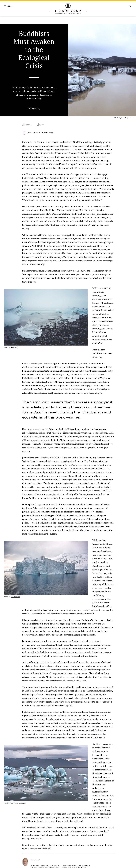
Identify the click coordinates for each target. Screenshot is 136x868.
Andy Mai (14, 347)
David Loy (35, 109)
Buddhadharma (41, 133)
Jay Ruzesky (15, 597)
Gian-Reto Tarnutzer (18, 803)
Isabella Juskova (127, 118)
